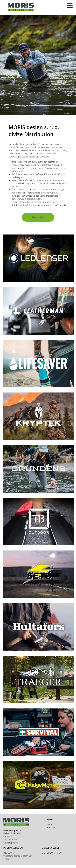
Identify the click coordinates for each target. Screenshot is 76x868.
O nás (50, 825)
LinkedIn (7, 859)
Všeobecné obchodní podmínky (18, 856)
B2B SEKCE (9, 853)
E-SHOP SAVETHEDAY (52, 853)
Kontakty (51, 828)
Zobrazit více (38, 217)
